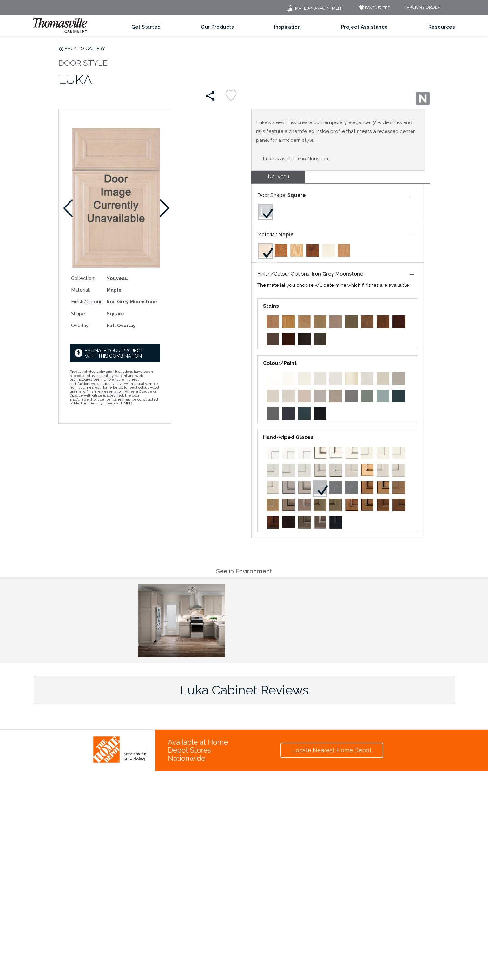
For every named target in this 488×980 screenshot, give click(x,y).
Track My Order (422, 7)
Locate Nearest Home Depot (332, 750)
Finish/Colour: (86, 302)
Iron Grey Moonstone (337, 274)
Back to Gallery (85, 49)
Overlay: (80, 325)
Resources (442, 27)
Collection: (83, 278)
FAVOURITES (374, 8)
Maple (286, 235)
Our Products (217, 27)
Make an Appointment (315, 8)
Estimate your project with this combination (114, 353)
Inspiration (288, 27)
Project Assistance (365, 27)
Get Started (146, 27)
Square (297, 195)
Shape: (79, 314)
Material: (81, 290)
